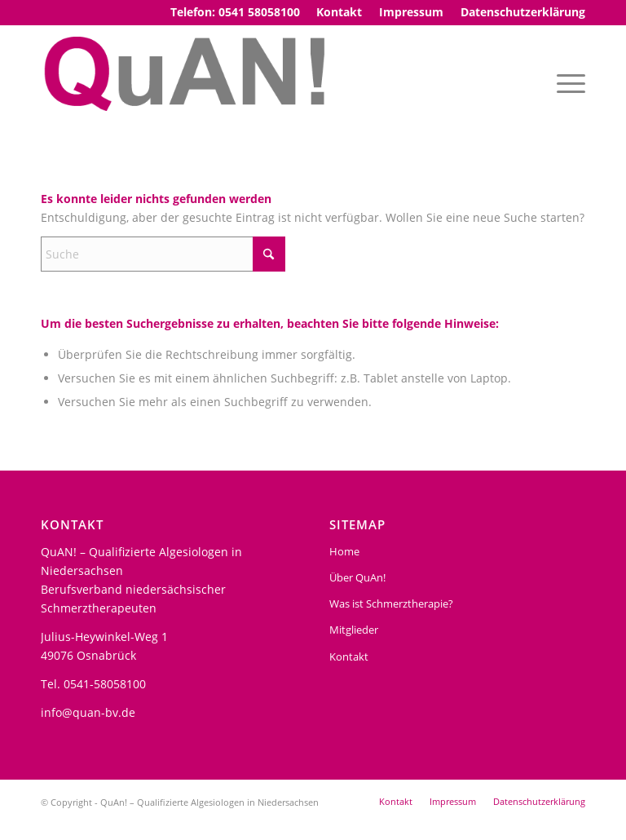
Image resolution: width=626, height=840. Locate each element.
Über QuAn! (357, 577)
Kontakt (349, 657)
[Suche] (163, 254)
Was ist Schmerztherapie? (391, 603)
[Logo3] (187, 82)
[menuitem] (339, 12)
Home (344, 551)
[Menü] (567, 82)
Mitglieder (354, 630)
